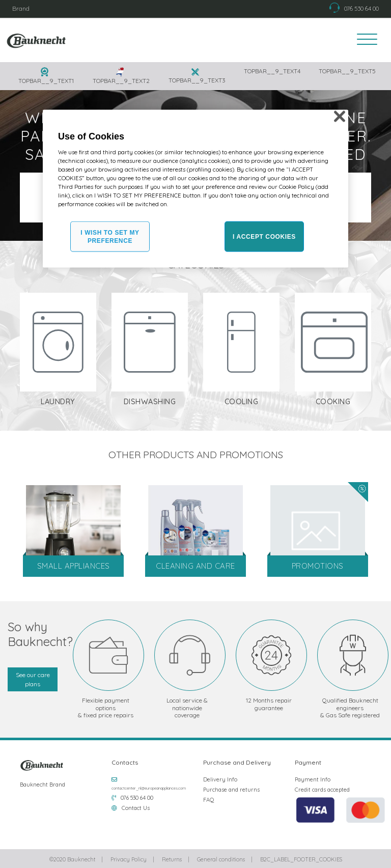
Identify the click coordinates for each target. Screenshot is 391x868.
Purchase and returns (231, 788)
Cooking (333, 401)
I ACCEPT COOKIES (264, 237)
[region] (195, 189)
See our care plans (33, 678)
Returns (172, 858)
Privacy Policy (129, 858)
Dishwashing (150, 401)
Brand (21, 8)
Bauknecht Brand (43, 783)
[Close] (340, 116)
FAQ (209, 798)
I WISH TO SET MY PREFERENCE (110, 236)
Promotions (318, 565)
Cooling (242, 401)
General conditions (221, 858)
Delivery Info (220, 778)
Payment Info (313, 778)
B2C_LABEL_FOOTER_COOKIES (301, 858)
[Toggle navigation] (364, 40)
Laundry (58, 401)
